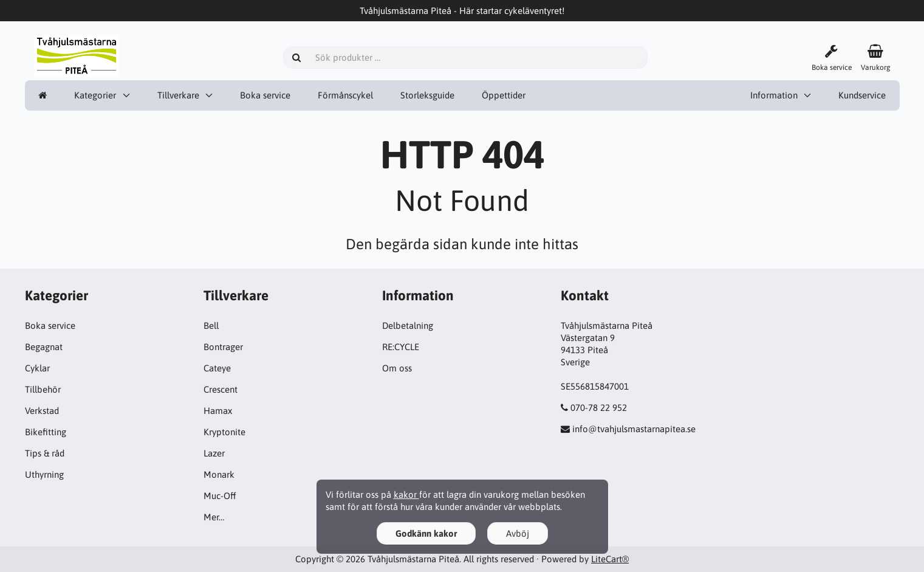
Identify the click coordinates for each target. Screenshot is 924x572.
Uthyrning (44, 474)
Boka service (265, 95)
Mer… (214, 517)
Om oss (397, 368)
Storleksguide (427, 95)
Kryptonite (224, 432)
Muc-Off (220, 496)
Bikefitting (46, 432)
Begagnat (44, 347)
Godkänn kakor (426, 533)
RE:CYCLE (401, 347)
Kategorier (95, 95)
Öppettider (504, 95)
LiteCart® (610, 559)
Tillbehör (43, 389)
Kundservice (862, 95)
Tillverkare (178, 95)
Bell (211, 326)
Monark (219, 474)
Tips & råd (45, 453)
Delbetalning (408, 326)
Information (774, 95)
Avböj (518, 533)
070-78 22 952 (599, 408)
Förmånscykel (345, 95)
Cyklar (37, 368)
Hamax (218, 411)
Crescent (221, 389)
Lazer (214, 453)
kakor (406, 494)
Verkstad (42, 411)
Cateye (217, 368)
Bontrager (223, 347)
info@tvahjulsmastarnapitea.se (634, 429)
